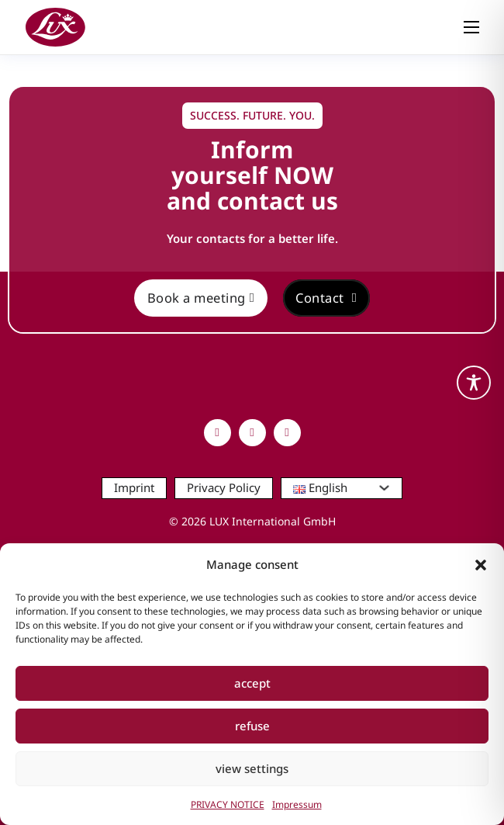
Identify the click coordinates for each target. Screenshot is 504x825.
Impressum (297, 804)
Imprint (134, 487)
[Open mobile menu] (471, 27)
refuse (252, 726)
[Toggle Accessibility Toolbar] (474, 383)
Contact (326, 298)
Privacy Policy (224, 487)
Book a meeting (201, 298)
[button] (481, 565)
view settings (252, 768)
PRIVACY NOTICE (228, 804)
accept (252, 683)
